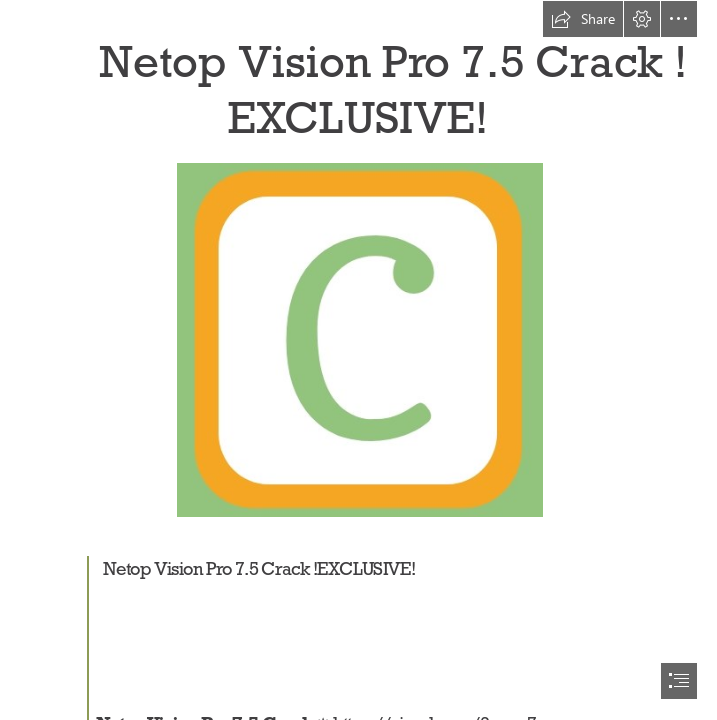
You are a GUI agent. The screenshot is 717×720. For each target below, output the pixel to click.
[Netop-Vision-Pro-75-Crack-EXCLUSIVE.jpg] (359, 339)
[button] (583, 19)
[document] (358, 360)
